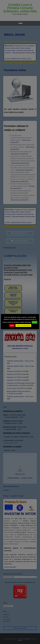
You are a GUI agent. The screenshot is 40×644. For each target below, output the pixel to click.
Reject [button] (12, 326)
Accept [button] (35, 322)
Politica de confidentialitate (23, 326)
